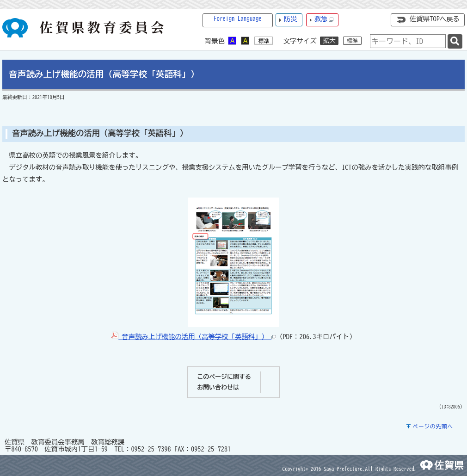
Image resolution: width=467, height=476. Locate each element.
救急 (324, 19)
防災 (291, 19)
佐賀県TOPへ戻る (435, 19)
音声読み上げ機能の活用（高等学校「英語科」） (194, 337)
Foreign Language (238, 19)
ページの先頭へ (433, 426)
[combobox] (408, 41)
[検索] (455, 41)
